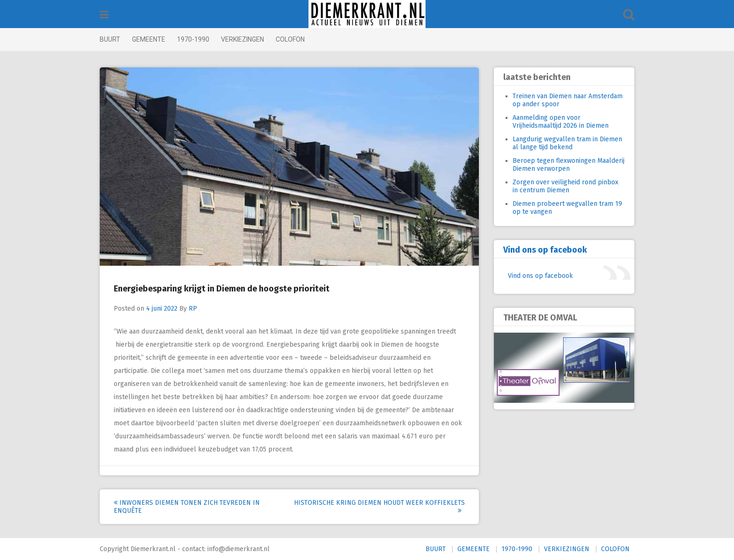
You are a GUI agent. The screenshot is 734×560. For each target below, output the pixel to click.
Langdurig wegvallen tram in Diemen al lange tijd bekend (567, 143)
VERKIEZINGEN (242, 39)
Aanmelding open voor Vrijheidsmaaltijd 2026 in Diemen (561, 122)
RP (193, 309)
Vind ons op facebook (545, 250)
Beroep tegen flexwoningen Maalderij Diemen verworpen (569, 165)
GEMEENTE (149, 39)
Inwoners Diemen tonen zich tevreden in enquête (187, 507)
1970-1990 (193, 39)
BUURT (110, 39)
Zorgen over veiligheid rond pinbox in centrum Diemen (565, 186)
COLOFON (290, 39)
